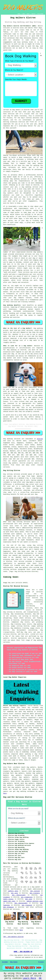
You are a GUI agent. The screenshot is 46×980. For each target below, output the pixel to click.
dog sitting (8, 612)
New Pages (14, 962)
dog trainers (35, 893)
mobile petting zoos (35, 901)
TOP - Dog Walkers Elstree (13, 937)
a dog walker (35, 887)
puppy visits (8, 899)
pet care (14, 893)
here (5, 793)
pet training (27, 905)
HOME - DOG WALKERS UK (23, 952)
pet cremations (27, 897)
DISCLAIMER (40, 14)
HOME (19, 14)
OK (40, 978)
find (9, 767)
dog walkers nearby (25, 730)
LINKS (23, 14)
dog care (29, 899)
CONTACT (33, 14)
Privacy (41, 962)
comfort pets (13, 891)
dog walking (15, 179)
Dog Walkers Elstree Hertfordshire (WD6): (20, 26)
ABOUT (28, 14)
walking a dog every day (23, 716)
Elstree (40, 439)
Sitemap (5, 962)
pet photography (19, 895)
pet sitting (35, 891)
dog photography (21, 903)
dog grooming (8, 907)
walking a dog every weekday (28, 734)
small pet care (9, 901)
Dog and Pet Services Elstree (18, 797)
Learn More (29, 978)
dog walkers (8, 193)
